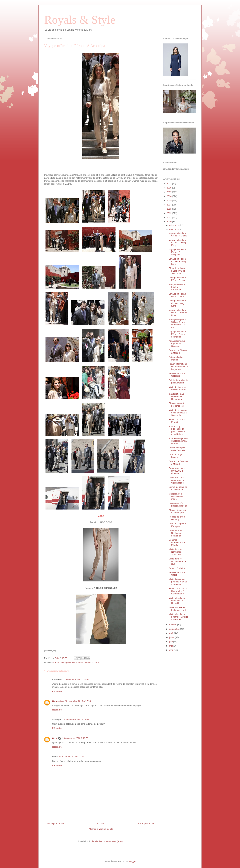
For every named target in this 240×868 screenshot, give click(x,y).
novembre (174, 230)
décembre (174, 225)
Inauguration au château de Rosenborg (176, 396)
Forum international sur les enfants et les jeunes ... (178, 366)
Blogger (132, 861)
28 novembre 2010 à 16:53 (75, 738)
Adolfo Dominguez (62, 663)
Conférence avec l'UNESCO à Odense (177, 471)
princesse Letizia (92, 663)
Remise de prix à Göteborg (177, 375)
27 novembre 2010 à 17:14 (78, 701)
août (172, 633)
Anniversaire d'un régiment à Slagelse (177, 344)
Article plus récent (55, 823)
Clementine (58, 701)
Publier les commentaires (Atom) (108, 841)
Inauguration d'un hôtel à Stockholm (177, 287)
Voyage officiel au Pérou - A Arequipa (177, 252)
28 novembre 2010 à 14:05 (76, 720)
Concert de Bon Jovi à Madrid (178, 463)
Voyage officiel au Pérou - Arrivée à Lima (178, 313)
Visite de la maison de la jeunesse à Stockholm (178, 413)
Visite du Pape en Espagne (177, 525)
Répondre (57, 691)
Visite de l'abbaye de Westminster (177, 388)
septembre (175, 629)
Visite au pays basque (175, 456)
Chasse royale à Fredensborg (176, 405)
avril (172, 650)
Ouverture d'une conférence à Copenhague (176, 480)
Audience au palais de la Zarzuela (178, 449)
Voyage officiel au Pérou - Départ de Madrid (177, 334)
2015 (169, 200)
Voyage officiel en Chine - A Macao (178, 235)
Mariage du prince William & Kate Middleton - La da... (177, 323)
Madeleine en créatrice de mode (176, 496)
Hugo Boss (77, 663)
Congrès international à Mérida (177, 542)
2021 (169, 184)
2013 (169, 209)
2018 (169, 188)
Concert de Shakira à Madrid (178, 352)
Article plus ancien (146, 823)
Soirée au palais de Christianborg (178, 488)
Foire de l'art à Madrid (176, 358)
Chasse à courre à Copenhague (177, 511)
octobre (173, 625)
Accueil (101, 823)
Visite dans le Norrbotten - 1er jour (178, 561)
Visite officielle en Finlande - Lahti (177, 609)
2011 (169, 217)
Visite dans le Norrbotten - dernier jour (176, 533)
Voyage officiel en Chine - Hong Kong (177, 303)
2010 (169, 222)
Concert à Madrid (177, 568)
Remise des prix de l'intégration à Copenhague (178, 591)
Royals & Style (80, 20)
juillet (172, 637)
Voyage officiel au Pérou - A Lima (177, 279)
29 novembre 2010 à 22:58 (72, 757)
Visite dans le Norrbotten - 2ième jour (176, 552)
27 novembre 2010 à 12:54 (76, 680)
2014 (169, 205)
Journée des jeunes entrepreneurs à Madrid (178, 441)
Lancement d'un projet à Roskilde (178, 505)
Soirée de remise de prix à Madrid (178, 382)
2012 (169, 213)
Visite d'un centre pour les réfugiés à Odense (178, 582)
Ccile (55, 738)
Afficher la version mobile (101, 829)
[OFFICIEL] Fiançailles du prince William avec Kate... (177, 430)
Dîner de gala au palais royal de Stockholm (177, 271)
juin (171, 642)
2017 (169, 192)
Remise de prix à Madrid (177, 421)
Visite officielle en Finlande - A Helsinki (177, 601)
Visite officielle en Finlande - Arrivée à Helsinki (178, 617)
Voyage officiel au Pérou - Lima (177, 295)
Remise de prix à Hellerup (177, 518)
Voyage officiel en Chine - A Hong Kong (177, 243)
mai (171, 646)
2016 (169, 196)
